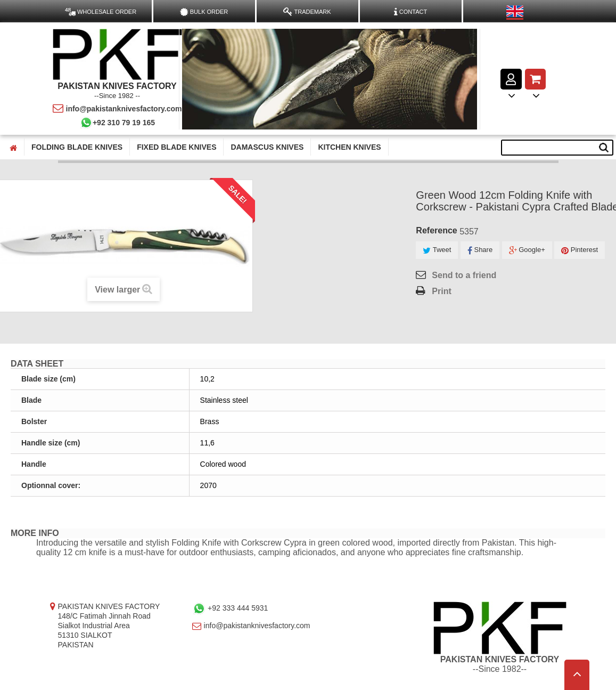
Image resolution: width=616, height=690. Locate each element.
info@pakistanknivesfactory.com (117, 109)
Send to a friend (464, 275)
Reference (436, 230)
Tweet (437, 250)
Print (441, 291)
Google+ (527, 250)
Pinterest (580, 250)
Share (480, 250)
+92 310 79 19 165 (117, 123)
